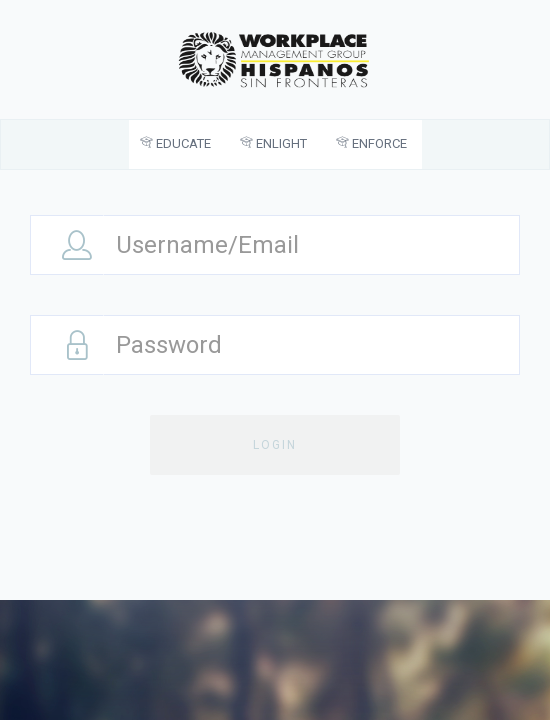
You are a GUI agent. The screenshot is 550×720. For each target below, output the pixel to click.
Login (275, 445)
